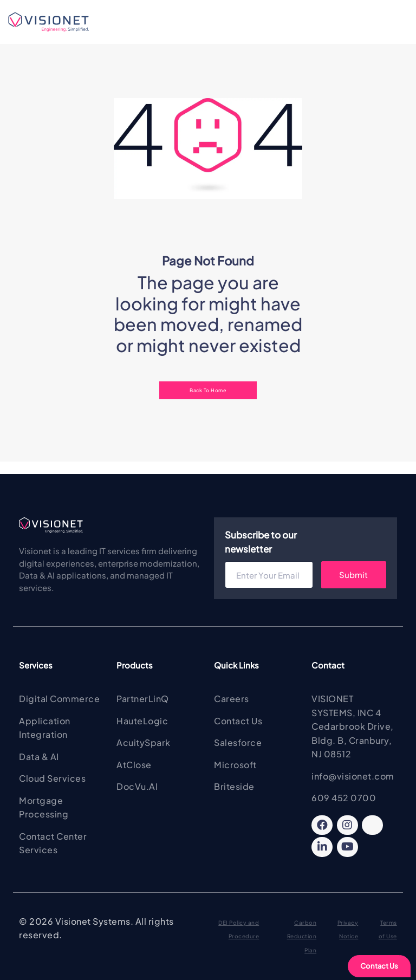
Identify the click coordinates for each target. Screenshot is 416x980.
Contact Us (379, 966)
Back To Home (208, 390)
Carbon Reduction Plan (302, 936)
